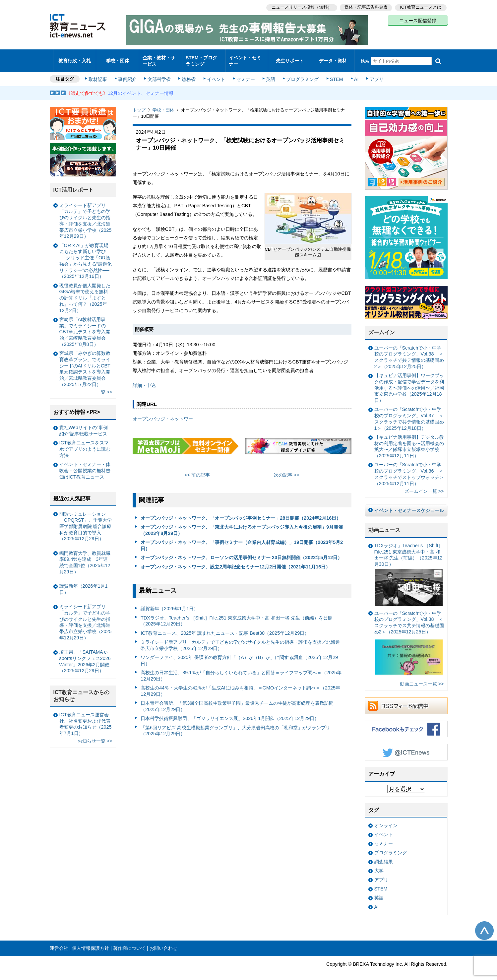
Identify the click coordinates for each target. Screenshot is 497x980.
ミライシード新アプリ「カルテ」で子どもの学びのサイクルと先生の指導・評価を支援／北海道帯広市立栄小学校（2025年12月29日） (240, 640)
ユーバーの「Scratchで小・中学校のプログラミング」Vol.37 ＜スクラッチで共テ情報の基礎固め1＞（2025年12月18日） (409, 413)
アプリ (373, 74)
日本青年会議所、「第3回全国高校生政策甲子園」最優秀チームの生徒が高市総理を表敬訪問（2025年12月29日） (237, 701)
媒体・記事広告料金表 (365, 7)
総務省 (189, 74)
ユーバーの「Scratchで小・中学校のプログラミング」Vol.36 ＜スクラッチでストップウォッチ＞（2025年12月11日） (409, 468)
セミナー (245, 74)
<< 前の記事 (197, 469)
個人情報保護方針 (91, 943)
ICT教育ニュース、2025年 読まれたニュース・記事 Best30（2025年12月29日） (225, 627)
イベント (216, 74)
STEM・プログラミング (204, 58)
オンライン (386, 820)
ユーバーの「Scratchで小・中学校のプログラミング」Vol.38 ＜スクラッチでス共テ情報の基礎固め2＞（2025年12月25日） (409, 639)
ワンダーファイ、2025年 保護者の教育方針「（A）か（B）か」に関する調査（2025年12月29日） (239, 655)
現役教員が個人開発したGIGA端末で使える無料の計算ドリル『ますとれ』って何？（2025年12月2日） (85, 292)
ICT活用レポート (74, 184)
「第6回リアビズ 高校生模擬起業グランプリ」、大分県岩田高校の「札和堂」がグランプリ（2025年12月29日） (235, 725)
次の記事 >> (287, 469)
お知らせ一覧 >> (95, 735)
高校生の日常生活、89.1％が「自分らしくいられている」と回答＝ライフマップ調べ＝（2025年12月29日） (241, 670)
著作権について (129, 943)
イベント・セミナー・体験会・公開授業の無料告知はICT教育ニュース (85, 465)
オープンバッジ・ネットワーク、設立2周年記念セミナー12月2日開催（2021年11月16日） (235, 561)
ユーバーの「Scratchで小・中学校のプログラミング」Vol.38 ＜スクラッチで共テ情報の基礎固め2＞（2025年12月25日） (409, 352)
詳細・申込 (144, 379)
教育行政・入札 (74, 58)
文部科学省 (160, 74)
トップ (139, 104)
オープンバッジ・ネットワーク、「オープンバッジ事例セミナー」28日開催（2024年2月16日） (241, 512)
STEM (334, 74)
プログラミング (300, 74)
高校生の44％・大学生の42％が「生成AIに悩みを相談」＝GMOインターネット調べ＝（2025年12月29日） (240, 685)
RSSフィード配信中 (406, 700)
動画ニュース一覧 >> (422, 678)
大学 (379, 865)
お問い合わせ (163, 943)
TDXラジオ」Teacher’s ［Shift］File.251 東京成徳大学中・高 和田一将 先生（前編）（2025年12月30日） (409, 569)
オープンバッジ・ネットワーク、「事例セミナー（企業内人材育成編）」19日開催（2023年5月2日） (242, 540)
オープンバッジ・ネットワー (163, 413)
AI (353, 74)
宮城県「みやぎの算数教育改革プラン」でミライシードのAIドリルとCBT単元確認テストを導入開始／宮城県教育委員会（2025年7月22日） (85, 363)
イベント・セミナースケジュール (409, 505)
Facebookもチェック (406, 723)
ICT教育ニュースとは (421, 7)
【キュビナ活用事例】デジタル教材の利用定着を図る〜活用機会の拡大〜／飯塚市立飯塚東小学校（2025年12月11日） (409, 441)
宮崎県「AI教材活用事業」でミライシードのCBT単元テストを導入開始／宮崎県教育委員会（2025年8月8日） (85, 326)
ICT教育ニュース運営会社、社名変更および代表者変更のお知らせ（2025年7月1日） (86, 718)
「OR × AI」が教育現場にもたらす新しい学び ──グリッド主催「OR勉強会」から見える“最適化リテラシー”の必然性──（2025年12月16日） (86, 255)
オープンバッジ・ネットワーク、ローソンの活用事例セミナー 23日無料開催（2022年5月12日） (241, 552)
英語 (269, 74)
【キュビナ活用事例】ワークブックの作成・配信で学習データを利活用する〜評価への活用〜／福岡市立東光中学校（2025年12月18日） (409, 382)
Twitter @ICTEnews (406, 747)
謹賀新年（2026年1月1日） (169, 603)
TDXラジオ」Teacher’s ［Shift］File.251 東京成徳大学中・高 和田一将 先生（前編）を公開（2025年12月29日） (237, 615)
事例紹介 (128, 74)
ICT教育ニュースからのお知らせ (82, 690)
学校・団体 (118, 58)
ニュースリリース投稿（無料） (300, 7)
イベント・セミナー (245, 58)
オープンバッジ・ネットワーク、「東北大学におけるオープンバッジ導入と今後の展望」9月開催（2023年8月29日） (242, 524)
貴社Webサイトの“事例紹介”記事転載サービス (84, 425)
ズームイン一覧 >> (424, 486)
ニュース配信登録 (418, 20)
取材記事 (99, 74)
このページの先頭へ (484, 925)
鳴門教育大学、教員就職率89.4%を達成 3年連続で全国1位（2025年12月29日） (85, 557)
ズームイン (382, 327)
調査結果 (384, 856)
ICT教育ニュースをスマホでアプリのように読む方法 (85, 443)
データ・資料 (333, 58)
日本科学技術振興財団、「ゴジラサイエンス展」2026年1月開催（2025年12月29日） (230, 713)
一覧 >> (104, 386)
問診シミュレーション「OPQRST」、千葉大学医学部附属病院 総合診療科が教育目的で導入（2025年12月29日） (86, 521)
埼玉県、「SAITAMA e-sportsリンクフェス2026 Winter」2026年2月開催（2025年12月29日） (85, 656)
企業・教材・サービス (159, 58)
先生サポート (290, 58)
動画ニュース (384, 524)
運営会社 (59, 943)
